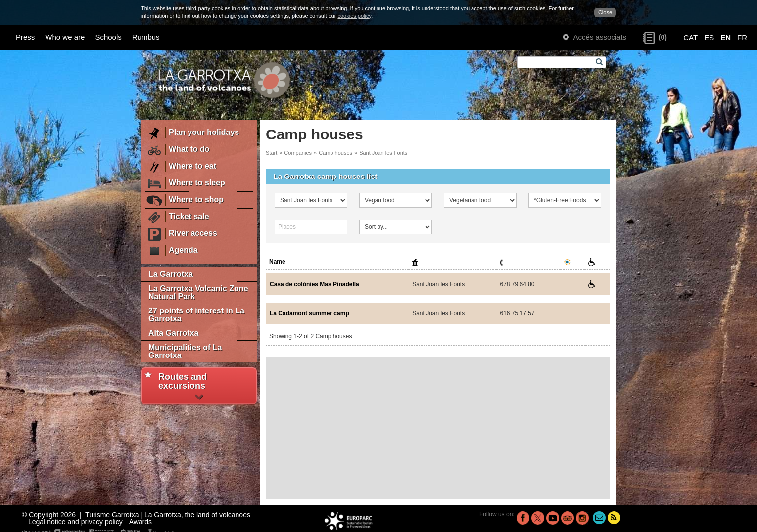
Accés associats (594, 37)
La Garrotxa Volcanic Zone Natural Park (198, 292)
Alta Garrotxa (173, 333)
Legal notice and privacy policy (75, 522)
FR (742, 37)
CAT (690, 37)
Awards (141, 522)
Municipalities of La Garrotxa (185, 351)
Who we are (65, 37)
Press (25, 37)
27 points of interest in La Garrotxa (196, 315)
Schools (108, 37)
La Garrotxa (171, 274)
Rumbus (146, 37)
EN (726, 37)
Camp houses (335, 153)
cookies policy (354, 16)
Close (605, 12)
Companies (298, 153)
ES (709, 37)
